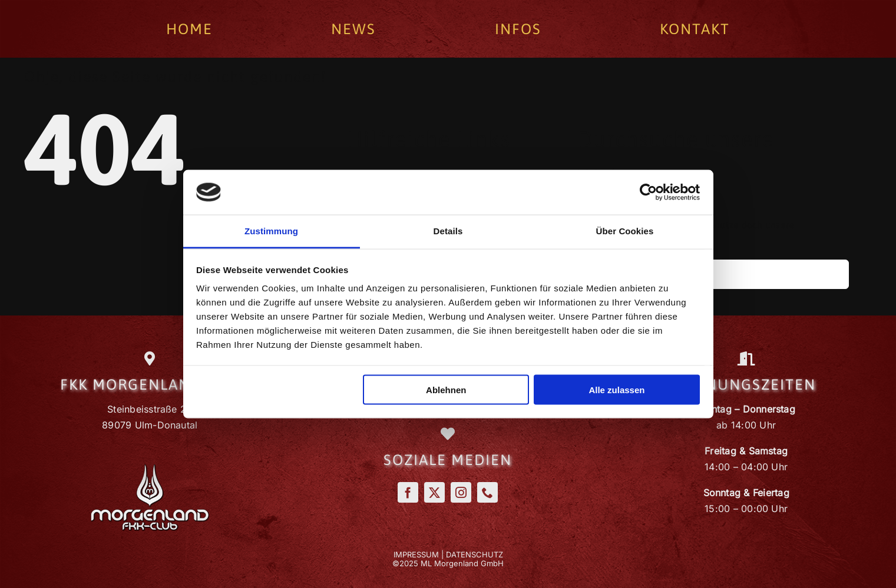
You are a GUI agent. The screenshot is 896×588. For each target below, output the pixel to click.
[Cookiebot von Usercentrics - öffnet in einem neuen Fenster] (648, 192)
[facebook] (408, 492)
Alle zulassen (616, 389)
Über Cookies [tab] (625, 231)
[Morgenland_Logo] (150, 469)
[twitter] (434, 492)
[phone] (487, 492)
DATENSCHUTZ (475, 554)
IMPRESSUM (416, 554)
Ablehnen (446, 389)
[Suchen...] (713, 274)
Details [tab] (448, 231)
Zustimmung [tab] (271, 231)
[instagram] (461, 492)
